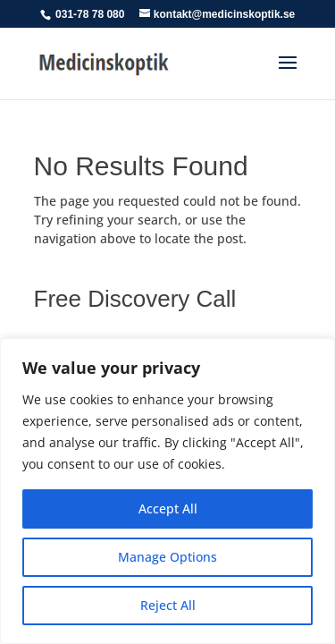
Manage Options (167, 557)
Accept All (168, 508)
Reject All (168, 605)
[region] (167, 491)
